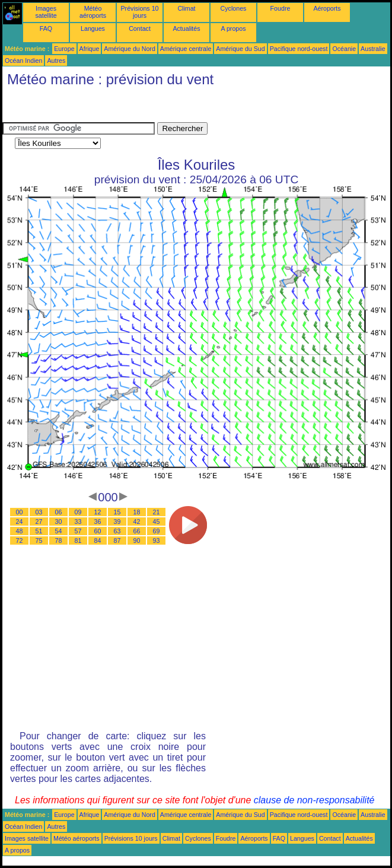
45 (157, 522)
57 (78, 531)
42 (137, 522)
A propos (233, 28)
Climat (186, 8)
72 (20, 540)
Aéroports (327, 8)
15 (117, 512)
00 (20, 512)
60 (98, 531)
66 (137, 531)
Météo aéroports (93, 12)
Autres (56, 61)
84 (98, 540)
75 (39, 540)
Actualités (186, 28)
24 (20, 522)
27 (39, 522)
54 (59, 531)
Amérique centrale (186, 49)
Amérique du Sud (240, 49)
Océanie (344, 49)
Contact (140, 28)
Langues (93, 28)
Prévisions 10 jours (140, 12)
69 (157, 531)
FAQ (46, 28)
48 (20, 531)
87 (117, 540)
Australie (373, 49)
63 (117, 531)
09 (78, 512)
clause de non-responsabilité (314, 800)
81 (78, 540)
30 (59, 522)
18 (137, 512)
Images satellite (46, 12)
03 (39, 512)
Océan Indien (23, 61)
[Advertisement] (97, 107)
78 (59, 540)
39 (117, 522)
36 (98, 522)
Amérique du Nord (129, 49)
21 (157, 512)
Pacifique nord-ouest (299, 49)
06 (59, 512)
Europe (64, 49)
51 (39, 531)
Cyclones (234, 8)
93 (157, 540)
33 (78, 522)
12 (98, 512)
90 (137, 540)
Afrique (90, 49)
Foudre (281, 8)
